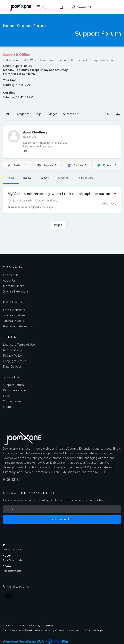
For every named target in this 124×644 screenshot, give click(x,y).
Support (8, 407)
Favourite (63, 178)
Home (9, 26)
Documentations (15, 390)
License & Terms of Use (19, 345)
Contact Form (12, 401)
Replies (27, 178)
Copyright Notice (15, 361)
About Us (9, 281)
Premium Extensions (17, 326)
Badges (45, 178)
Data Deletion (12, 367)
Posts (11, 178)
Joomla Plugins (13, 321)
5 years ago (46, 207)
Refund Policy (12, 350)
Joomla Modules (14, 315)
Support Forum (13, 385)
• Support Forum (30, 26)
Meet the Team (14, 286)
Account (82, 7)
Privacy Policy (12, 356)
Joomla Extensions (16, 292)
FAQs (7, 396)
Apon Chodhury (21, 207)
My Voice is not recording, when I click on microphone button (59, 194)
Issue (105, 204)
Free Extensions (14, 310)
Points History (85, 178)
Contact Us (11, 275)
